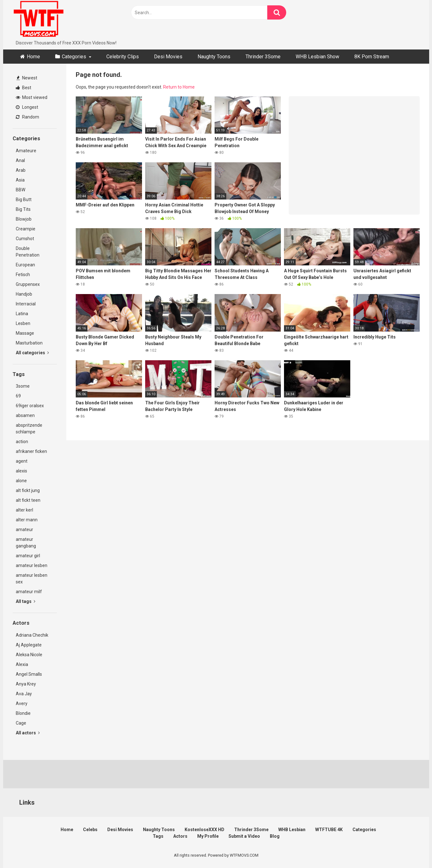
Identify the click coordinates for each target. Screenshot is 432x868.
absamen (25, 415)
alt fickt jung (28, 490)
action (22, 442)
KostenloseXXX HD (204, 830)
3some (23, 386)
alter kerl (24, 510)
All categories (32, 353)
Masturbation (29, 343)
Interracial (26, 304)
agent (22, 461)
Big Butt (24, 200)
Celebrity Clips (123, 57)
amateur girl (28, 556)
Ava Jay (24, 694)
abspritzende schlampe (29, 428)
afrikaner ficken (31, 451)
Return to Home (179, 87)
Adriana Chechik (32, 635)
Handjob (24, 294)
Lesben (23, 323)
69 (18, 396)
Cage (21, 723)
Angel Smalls (29, 674)
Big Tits (23, 209)
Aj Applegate (29, 645)
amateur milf (29, 592)
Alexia (22, 664)
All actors (28, 733)
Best (24, 88)
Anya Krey (26, 684)
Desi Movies (168, 57)
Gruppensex (28, 284)
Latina (22, 314)
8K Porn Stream (372, 57)
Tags (158, 836)
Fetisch (23, 275)
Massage (25, 333)
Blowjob (24, 219)
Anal (20, 160)
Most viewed (32, 97)
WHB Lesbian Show (317, 57)
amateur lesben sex (32, 579)
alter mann (27, 520)
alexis (21, 471)
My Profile (208, 836)
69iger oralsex (30, 406)
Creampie (26, 229)
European (25, 265)
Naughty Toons (214, 57)
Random (27, 117)
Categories (74, 57)
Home (33, 57)
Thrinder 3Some (263, 57)
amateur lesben (32, 565)
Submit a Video (244, 836)
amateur (24, 529)
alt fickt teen (28, 500)
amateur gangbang (26, 543)
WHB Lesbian (292, 830)
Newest (27, 78)
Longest (27, 107)
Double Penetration (28, 252)
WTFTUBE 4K (329, 830)
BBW (21, 190)
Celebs (90, 830)
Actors (180, 836)
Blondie (23, 713)
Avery (22, 703)
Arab (21, 170)
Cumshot (25, 239)
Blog (275, 836)
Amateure (26, 151)
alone (21, 481)
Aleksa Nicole (29, 655)
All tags (26, 601)
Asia (20, 180)
